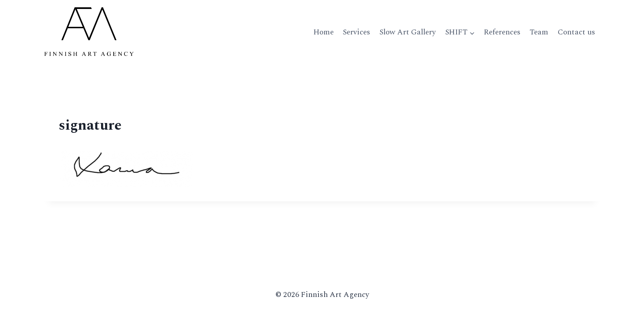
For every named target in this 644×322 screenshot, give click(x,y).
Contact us (576, 32)
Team (539, 32)
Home (324, 32)
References (502, 32)
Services (356, 32)
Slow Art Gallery (407, 32)
